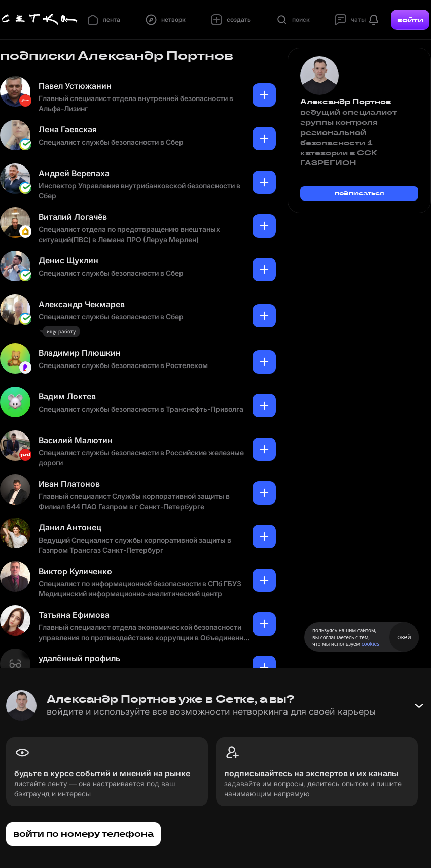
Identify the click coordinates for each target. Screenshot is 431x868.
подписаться (360, 193)
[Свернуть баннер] (419, 706)
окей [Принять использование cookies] (404, 637)
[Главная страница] (40, 20)
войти (410, 20)
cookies (370, 644)
